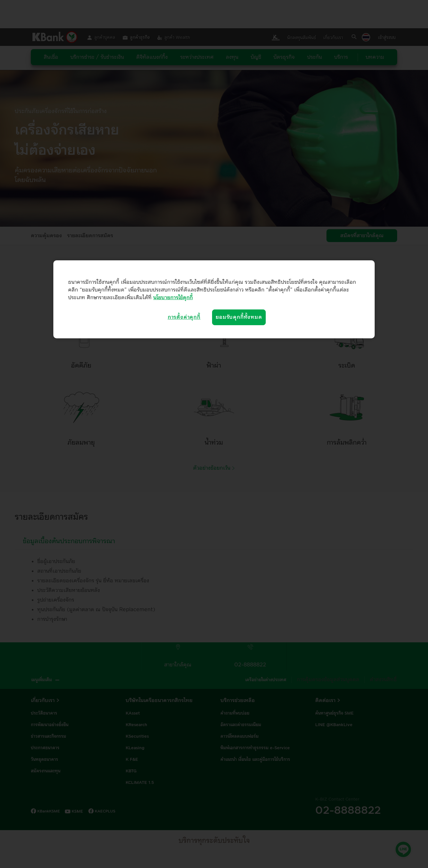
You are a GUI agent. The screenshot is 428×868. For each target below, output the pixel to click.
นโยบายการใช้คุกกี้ (173, 298)
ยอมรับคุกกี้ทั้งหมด (239, 317)
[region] (214, 299)
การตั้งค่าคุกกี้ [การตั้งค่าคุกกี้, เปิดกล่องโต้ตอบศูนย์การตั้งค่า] (184, 317)
